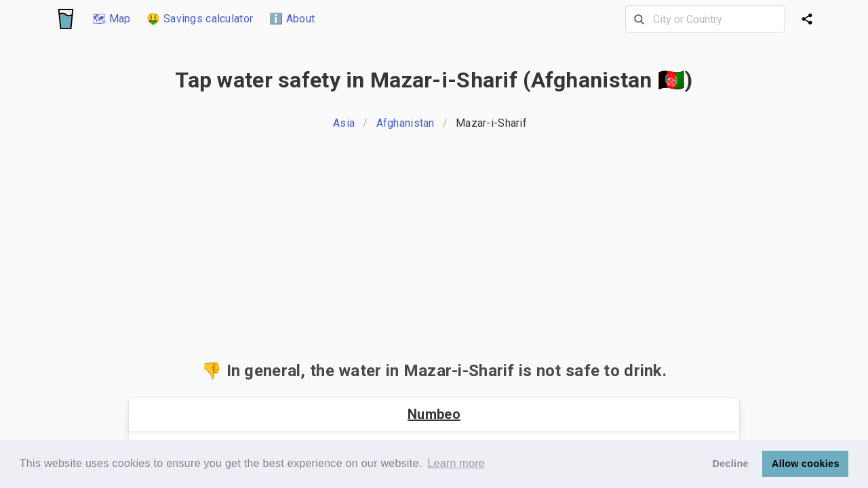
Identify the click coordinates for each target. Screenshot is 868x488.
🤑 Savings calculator (200, 19)
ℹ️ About (292, 19)
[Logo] (66, 19)
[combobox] (705, 19)
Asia (344, 123)
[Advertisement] (434, 249)
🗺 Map (111, 19)
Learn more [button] (456, 463)
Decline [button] (731, 464)
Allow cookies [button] (806, 464)
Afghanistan (406, 123)
